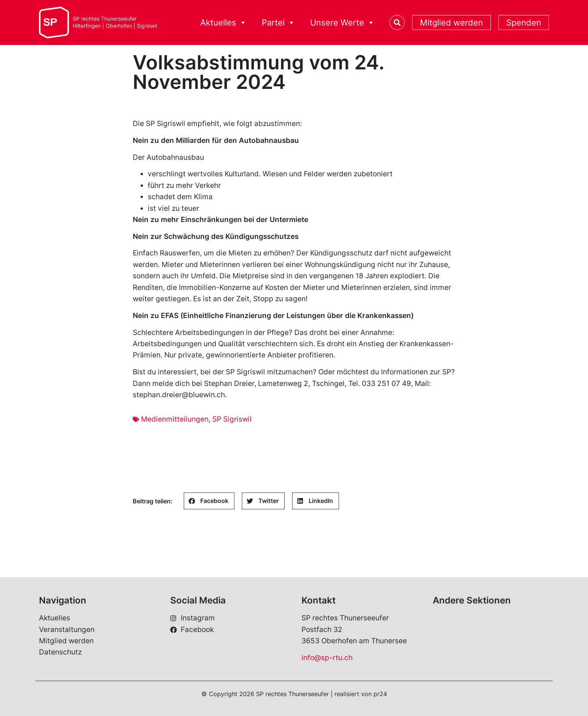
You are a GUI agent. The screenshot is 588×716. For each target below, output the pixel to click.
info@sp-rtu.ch (327, 658)
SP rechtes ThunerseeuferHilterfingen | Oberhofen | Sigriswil (115, 22)
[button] (209, 501)
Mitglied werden (451, 23)
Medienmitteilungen (175, 419)
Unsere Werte (342, 23)
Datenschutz (60, 652)
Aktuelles (223, 23)
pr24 (380, 694)
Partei (278, 23)
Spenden (524, 23)
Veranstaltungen (67, 630)
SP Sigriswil (232, 419)
